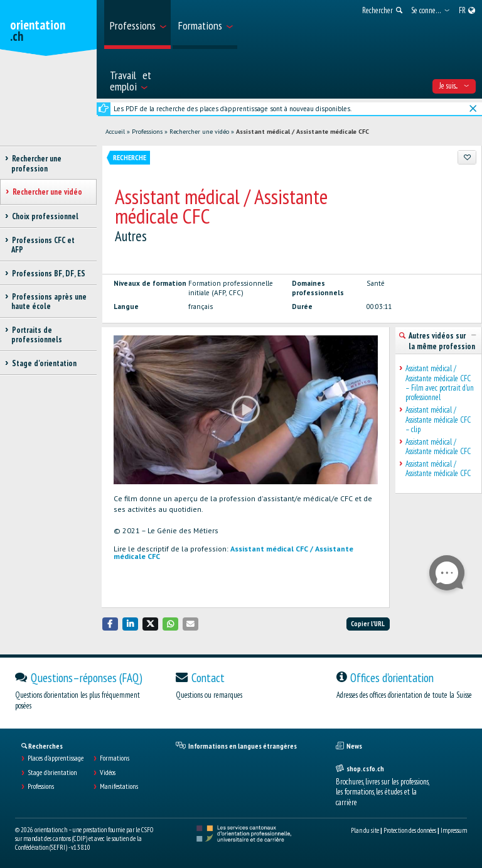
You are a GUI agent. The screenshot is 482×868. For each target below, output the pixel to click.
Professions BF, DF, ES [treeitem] (48, 274)
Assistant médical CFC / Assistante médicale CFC (233, 552)
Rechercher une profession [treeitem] (36, 163)
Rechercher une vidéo (199, 132)
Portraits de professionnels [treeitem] (37, 335)
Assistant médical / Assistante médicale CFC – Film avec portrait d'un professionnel (440, 383)
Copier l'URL (368, 624)
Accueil (115, 132)
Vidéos (108, 773)
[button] (110, 624)
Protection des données (410, 830)
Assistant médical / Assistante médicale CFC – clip (438, 420)
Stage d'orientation (52, 773)
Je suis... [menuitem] (454, 86)
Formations (115, 758)
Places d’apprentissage (56, 758)
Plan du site (365, 830)
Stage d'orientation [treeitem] (44, 363)
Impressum (454, 830)
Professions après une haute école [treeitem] (49, 301)
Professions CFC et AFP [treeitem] (43, 245)
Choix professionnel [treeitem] (45, 216)
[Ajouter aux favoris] (467, 157)
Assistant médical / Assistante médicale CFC (303, 132)
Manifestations (119, 786)
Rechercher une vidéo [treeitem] (47, 192)
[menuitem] (137, 24)
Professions (147, 132)
